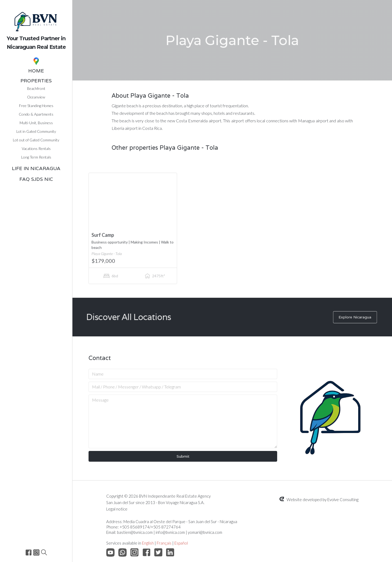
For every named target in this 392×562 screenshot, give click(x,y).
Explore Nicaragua (357, 317)
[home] (36, 27)
